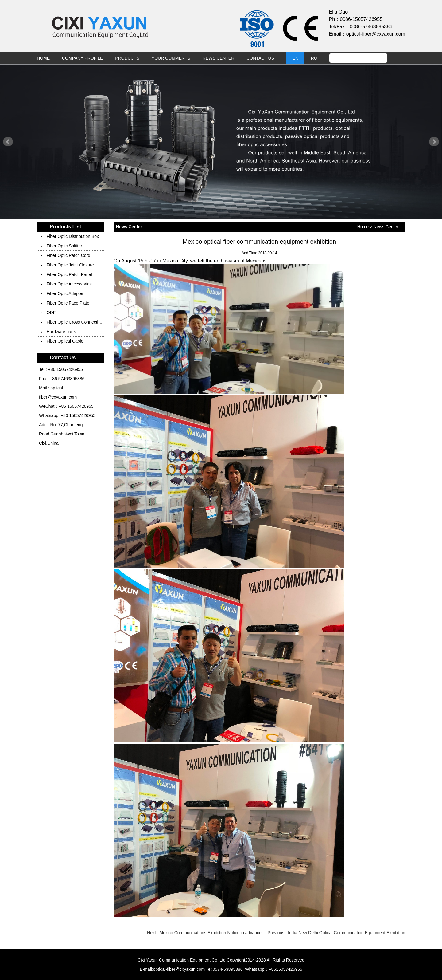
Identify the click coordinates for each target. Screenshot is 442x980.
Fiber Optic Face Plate (65, 303)
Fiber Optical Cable (62, 341)
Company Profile (82, 58)
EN (295, 58)
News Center (218, 58)
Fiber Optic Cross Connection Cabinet (80, 322)
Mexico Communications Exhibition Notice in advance (211, 933)
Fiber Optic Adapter (62, 293)
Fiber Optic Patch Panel (66, 274)
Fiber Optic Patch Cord (65, 255)
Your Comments (171, 58)
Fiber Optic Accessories (66, 284)
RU (314, 58)
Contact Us (260, 58)
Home (43, 58)
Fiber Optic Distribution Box (70, 236)
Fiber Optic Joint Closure (67, 265)
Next (434, 142)
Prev (8, 142)
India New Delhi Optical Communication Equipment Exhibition (347, 933)
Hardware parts (58, 332)
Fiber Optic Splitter (61, 246)
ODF (48, 313)
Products (127, 58)
